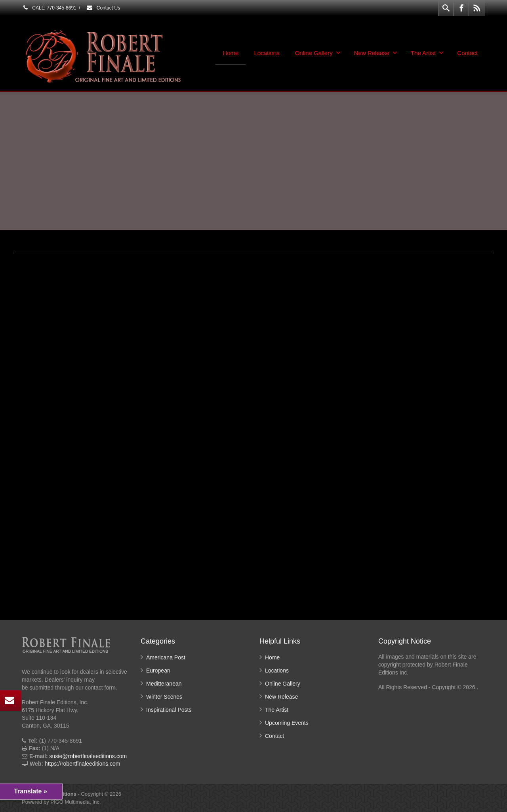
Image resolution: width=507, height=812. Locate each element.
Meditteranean (164, 684)
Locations (267, 53)
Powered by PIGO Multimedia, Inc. (61, 802)
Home (231, 53)
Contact (467, 53)
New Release (376, 53)
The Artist (427, 53)
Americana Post (166, 657)
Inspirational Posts (169, 710)
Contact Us (103, 8)
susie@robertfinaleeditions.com (88, 756)
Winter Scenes (164, 697)
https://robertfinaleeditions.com (83, 764)
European (158, 671)
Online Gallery (318, 53)
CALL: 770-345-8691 (49, 8)
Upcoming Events (287, 723)
